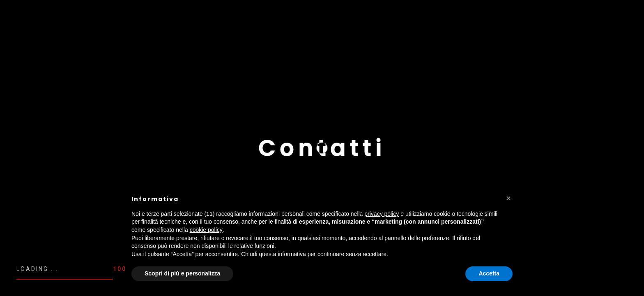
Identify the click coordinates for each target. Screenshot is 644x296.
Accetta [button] (489, 273)
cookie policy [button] (206, 230)
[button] (508, 198)
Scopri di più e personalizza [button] (182, 273)
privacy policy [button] (382, 214)
